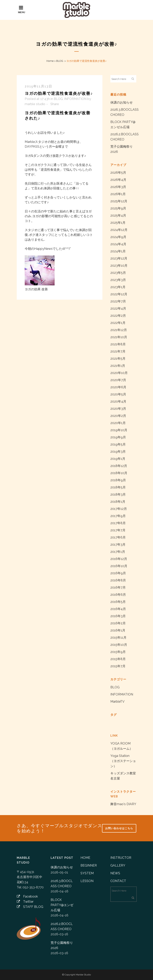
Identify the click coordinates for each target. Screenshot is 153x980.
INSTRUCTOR (121, 858)
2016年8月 (118, 580)
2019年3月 (118, 452)
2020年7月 (118, 380)
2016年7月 (118, 587)
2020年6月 (118, 387)
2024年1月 (118, 251)
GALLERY (118, 865)
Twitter (25, 902)
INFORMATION (75, 99)
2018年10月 (119, 473)
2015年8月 (118, 659)
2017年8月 (118, 523)
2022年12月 (119, 294)
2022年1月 (118, 323)
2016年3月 (118, 616)
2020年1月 (118, 423)
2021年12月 (119, 330)
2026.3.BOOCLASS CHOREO (62, 884)
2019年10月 (119, 430)
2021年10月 (119, 337)
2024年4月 (118, 244)
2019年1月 (118, 459)
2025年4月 (118, 215)
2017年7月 (118, 530)
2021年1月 (118, 366)
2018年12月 (119, 466)
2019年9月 (118, 437)
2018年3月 (118, 494)
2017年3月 (118, 545)
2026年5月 (118, 173)
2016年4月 (118, 609)
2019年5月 (118, 444)
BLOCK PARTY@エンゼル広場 (62, 905)
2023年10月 (119, 266)
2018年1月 (118, 502)
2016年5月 (118, 602)
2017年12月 (119, 509)
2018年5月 (118, 487)
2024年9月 (118, 237)
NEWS (115, 873)
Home (50, 61)
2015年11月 (118, 638)
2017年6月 (118, 537)
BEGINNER (89, 865)
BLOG (60, 61)
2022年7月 (118, 301)
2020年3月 (118, 409)
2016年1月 (118, 630)
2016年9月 (118, 573)
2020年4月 (118, 401)
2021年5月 (118, 359)
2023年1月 (118, 287)
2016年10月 (119, 566)
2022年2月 (118, 316)
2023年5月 (118, 273)
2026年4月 (118, 180)
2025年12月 (119, 201)
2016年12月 (119, 559)
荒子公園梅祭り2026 (62, 945)
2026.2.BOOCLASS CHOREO (62, 926)
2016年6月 (118, 595)
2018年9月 (118, 480)
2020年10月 (119, 373)
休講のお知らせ (122, 102)
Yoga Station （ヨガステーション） (123, 761)
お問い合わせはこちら (119, 828)
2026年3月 (118, 187)
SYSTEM (87, 873)
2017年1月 (118, 552)
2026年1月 (118, 194)
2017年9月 (118, 516)
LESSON (87, 881)
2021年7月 (118, 351)
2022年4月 (118, 308)
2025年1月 (118, 223)
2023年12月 (119, 258)
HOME (85, 858)
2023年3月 (118, 280)
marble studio (35, 104)
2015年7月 (118, 666)
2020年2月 (118, 416)
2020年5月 (118, 394)
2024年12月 (119, 230)
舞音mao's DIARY (123, 804)
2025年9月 (118, 208)
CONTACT (118, 881)
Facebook (27, 896)
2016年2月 (118, 623)
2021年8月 (118, 344)
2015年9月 (118, 652)
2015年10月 (119, 645)
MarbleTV (117, 702)
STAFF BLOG (30, 907)
